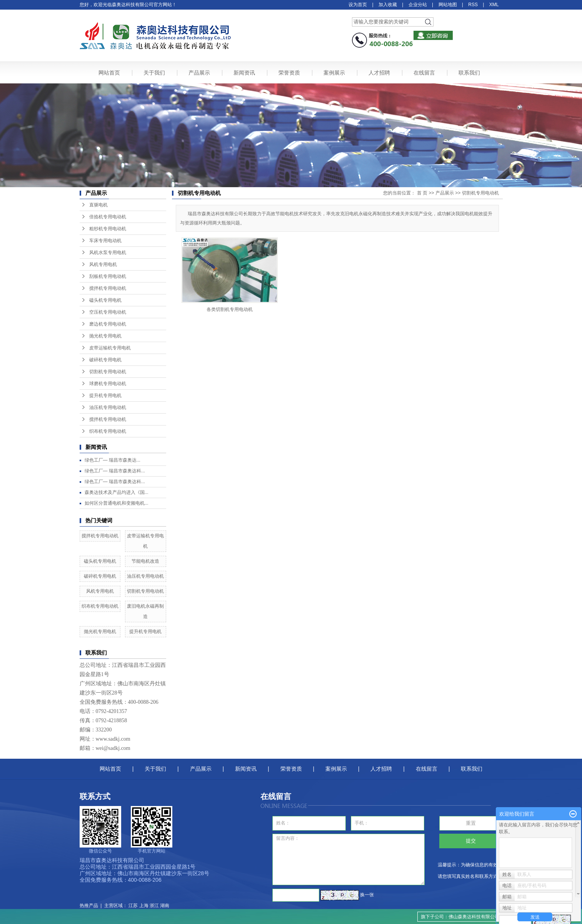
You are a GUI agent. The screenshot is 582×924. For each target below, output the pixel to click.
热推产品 (89, 906)
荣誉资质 (289, 73)
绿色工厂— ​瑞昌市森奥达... (113, 460)
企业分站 (418, 5)
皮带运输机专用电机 (110, 348)
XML (494, 5)
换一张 (367, 895)
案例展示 (334, 73)
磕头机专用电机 (105, 300)
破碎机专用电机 (105, 360)
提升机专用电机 (105, 396)
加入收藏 (388, 5)
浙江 (154, 906)
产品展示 (199, 73)
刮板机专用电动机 (108, 276)
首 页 (422, 193)
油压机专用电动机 (108, 407)
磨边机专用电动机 (108, 324)
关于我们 (154, 73)
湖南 (165, 906)
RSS (473, 5)
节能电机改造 (145, 561)
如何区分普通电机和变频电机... (117, 503)
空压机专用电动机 (108, 312)
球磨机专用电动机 (108, 384)
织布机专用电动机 (108, 431)
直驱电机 (98, 205)
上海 (144, 906)
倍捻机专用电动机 (108, 217)
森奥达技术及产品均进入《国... (117, 492)
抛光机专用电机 (105, 336)
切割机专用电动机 (108, 372)
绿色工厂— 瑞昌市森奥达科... (115, 471)
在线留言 (424, 73)
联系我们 (469, 73)
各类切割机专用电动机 (230, 309)
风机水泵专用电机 (108, 253)
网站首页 (109, 73)
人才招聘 (379, 73)
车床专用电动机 (105, 241)
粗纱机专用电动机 (108, 229)
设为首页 (358, 5)
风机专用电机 (103, 264)
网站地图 (448, 5)
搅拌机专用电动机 (108, 288)
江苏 (133, 906)
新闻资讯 (244, 73)
